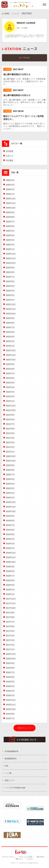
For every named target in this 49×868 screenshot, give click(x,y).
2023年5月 (10, 338)
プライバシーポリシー (9, 857)
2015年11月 (11, 706)
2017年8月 (10, 619)
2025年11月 (11, 205)
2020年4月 (10, 486)
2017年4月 (10, 637)
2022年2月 (10, 398)
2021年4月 (10, 440)
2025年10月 (11, 209)
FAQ (6, 768)
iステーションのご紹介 (26, 857)
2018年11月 (11, 559)
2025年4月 (10, 237)
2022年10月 (11, 361)
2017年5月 (10, 633)
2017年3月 (10, 642)
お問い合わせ (40, 857)
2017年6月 (10, 628)
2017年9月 (10, 614)
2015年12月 (11, 702)
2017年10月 (11, 610)
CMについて (19, 859)
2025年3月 (10, 242)
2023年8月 (10, 324)
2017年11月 (11, 605)
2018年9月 (10, 568)
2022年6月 (10, 380)
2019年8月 (10, 522)
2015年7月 (10, 720)
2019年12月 (11, 504)
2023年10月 (11, 315)
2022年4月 (10, 389)
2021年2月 (10, 449)
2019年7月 (10, 527)
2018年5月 (10, 587)
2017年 (25, 13)
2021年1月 (10, 453)
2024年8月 (10, 274)
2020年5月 (10, 481)
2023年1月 (10, 347)
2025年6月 (10, 228)
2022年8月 (10, 370)
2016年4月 (10, 688)
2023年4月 (10, 343)
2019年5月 (10, 536)
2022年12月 (11, 352)
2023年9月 (10, 320)
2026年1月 (10, 196)
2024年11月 (11, 260)
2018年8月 (10, 573)
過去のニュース (24, 730)
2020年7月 (10, 476)
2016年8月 (10, 669)
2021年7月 (10, 426)
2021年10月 (11, 412)
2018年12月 (11, 554)
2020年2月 (10, 495)
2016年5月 (10, 683)
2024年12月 (11, 255)
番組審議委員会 (11, 760)
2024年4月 (10, 288)
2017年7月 (10, 623)
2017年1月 (10, 651)
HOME (7, 14)
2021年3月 (10, 444)
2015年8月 (10, 715)
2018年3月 (10, 591)
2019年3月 (10, 545)
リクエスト (30, 859)
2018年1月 (10, 596)
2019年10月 (11, 513)
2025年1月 (10, 251)
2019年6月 (10, 531)
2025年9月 (10, 214)
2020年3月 (10, 490)
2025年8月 (10, 219)
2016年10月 (11, 660)
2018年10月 (11, 564)
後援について (10, 782)
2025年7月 (10, 223)
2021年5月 (10, 435)
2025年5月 (10, 232)
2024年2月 (10, 297)
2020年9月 (10, 467)
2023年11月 (11, 311)
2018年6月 (10, 582)
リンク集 (8, 775)
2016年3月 (10, 692)
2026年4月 (10, 182)
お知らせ (10, 158)
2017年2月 (10, 646)
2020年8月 (10, 472)
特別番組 (10, 162)
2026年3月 (10, 187)
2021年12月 (11, 407)
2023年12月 (11, 306)
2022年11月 (11, 357)
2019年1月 (10, 550)
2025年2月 (10, 246)
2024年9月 (10, 269)
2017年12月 (11, 600)
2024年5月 (10, 283)
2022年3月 (10, 394)
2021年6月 (10, 430)
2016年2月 (10, 697)
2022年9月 (10, 366)
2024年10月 (11, 265)
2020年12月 (11, 458)
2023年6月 (10, 334)
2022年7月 (10, 375)
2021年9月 (10, 417)
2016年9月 (10, 665)
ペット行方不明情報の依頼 (15, 789)
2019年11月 (11, 508)
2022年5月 (10, 384)
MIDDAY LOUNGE (26, 23)
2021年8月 (10, 421)
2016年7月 (10, 674)
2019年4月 (10, 541)
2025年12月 (11, 200)
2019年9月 (10, 518)
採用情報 (10, 153)
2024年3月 (10, 292)
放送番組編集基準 (11, 753)
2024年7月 (10, 278)
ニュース (16, 14)
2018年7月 (10, 577)
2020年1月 (10, 499)
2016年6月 (10, 679)
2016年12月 (11, 656)
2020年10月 (11, 463)
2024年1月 (10, 301)
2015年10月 (11, 711)
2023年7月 (10, 329)
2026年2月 (10, 191)
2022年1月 (10, 403)
